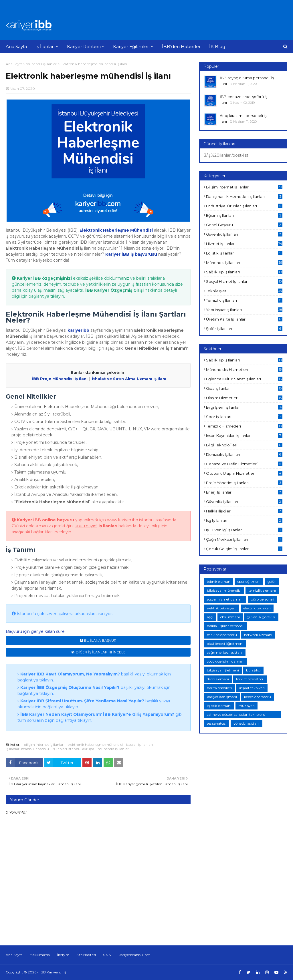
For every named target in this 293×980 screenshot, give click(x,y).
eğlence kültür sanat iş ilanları (244, 379)
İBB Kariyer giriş (53, 972)
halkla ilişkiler (244, 511)
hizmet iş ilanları (244, 244)
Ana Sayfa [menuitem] (16, 46)
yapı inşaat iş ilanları (244, 310)
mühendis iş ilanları (41, 64)
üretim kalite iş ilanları (244, 319)
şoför (272, 582)
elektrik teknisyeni (222, 608)
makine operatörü (222, 635)
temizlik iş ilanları (244, 300)
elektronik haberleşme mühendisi (95, 745)
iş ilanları (145, 745)
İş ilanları (108, 526)
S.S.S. (107, 955)
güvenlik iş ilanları (244, 234)
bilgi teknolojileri (244, 445)
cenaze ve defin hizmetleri (244, 464)
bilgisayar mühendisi (224, 590)
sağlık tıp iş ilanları (244, 272)
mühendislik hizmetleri (244, 369)
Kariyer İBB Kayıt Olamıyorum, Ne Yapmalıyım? (70, 674)
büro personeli (262, 599)
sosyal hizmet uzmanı (225, 599)
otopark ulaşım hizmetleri (244, 473)
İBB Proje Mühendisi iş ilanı (60, 379)
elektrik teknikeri (257, 608)
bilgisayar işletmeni (223, 670)
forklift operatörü (250, 679)
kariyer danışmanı (222, 697)
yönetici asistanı (247, 723)
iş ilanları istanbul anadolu (27, 749)
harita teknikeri (219, 688)
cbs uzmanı (230, 617)
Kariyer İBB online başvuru (45, 520)
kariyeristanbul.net (134, 955)
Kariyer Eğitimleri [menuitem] (131, 46)
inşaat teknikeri (252, 688)
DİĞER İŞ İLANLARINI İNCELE (101, 652)
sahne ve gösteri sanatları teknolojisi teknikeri (236, 715)
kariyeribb (78, 330)
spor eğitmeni (249, 582)
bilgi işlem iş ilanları (244, 407)
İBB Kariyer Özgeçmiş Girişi (114, 290)
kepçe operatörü (258, 697)
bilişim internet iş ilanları (44, 745)
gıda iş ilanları (244, 388)
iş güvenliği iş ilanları (244, 530)
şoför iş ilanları (244, 329)
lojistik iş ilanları (244, 253)
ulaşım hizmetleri (244, 398)
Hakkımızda (40, 955)
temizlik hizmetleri (244, 426)
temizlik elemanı (262, 590)
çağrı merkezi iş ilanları (244, 539)
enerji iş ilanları (244, 492)
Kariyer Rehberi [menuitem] (84, 46)
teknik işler (244, 291)
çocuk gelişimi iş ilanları (244, 549)
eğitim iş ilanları (244, 215)
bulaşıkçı (253, 670)
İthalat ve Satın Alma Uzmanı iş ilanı (129, 379)
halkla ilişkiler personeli (226, 626)
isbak (130, 745)
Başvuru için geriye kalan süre (35, 631)
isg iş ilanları (244, 520)
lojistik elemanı (219, 706)
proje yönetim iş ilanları (244, 483)
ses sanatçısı (217, 723)
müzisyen (247, 706)
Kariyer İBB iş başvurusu (131, 254)
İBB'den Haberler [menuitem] (181, 46)
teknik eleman (219, 582)
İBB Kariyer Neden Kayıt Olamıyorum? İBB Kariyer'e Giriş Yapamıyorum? (97, 714)
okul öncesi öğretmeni (225, 644)
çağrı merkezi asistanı (225, 652)
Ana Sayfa (14, 64)
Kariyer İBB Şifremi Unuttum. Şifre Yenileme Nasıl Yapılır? (82, 701)
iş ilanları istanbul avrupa (73, 749)
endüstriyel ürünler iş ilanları (244, 206)
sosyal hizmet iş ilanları (244, 281)
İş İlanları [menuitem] (45, 46)
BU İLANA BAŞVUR (100, 640)
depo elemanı (218, 679)
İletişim (63, 955)
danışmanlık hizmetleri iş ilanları (244, 196)
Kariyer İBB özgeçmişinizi (44, 278)
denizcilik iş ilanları (244, 454)
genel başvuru (244, 225)
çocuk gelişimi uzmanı (226, 661)
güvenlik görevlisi (261, 617)
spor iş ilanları (244, 417)
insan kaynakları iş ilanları (244, 436)
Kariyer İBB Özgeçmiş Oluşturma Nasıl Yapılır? (70, 687)
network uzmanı (258, 635)
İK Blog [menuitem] (217, 46)
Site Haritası (86, 955)
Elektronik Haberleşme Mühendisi (116, 230)
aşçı (210, 617)
